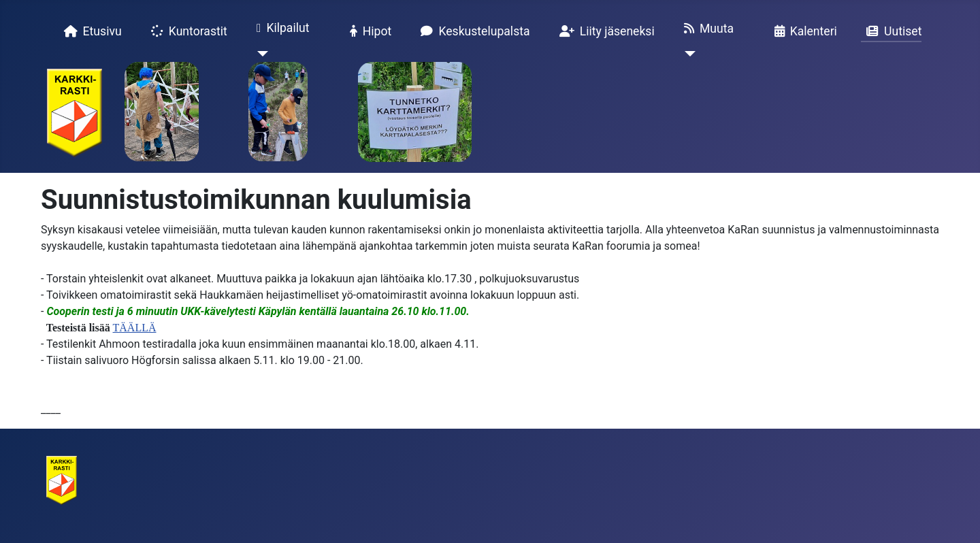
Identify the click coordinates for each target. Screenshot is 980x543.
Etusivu (90, 31)
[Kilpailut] (260, 54)
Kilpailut (280, 29)
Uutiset (891, 31)
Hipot (368, 31)
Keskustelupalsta (472, 31)
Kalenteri (803, 31)
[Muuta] (687, 54)
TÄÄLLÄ (135, 328)
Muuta (706, 29)
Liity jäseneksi (604, 31)
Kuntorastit (186, 31)
